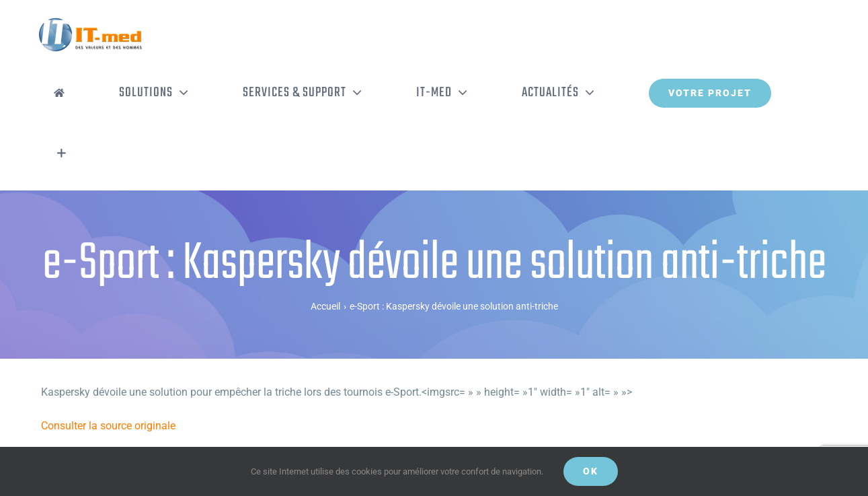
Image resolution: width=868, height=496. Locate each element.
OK (591, 471)
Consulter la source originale (108, 426)
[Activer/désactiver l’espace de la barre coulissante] (62, 153)
